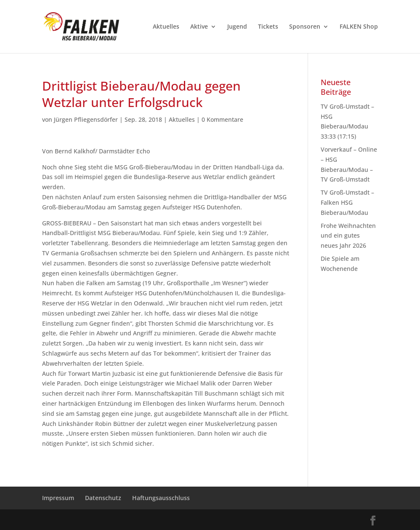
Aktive (199, 27)
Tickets (268, 27)
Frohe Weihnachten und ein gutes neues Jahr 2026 (348, 236)
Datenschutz (103, 498)
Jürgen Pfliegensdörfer (86, 119)
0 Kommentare (222, 119)
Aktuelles (166, 27)
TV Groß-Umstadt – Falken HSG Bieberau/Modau (347, 202)
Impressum (58, 498)
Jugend (237, 27)
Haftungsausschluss (161, 498)
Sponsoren (305, 27)
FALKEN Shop (359, 27)
